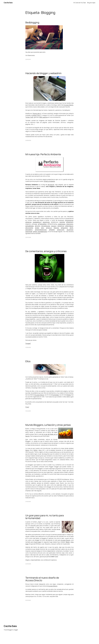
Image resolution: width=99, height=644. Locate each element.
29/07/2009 (28, 237)
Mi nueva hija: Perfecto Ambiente (43, 154)
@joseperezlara (43, 232)
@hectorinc (70, 224)
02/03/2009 (28, 564)
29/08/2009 (28, 140)
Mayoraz (56, 228)
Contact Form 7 (36, 115)
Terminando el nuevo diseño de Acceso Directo (42, 579)
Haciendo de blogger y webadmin (43, 73)
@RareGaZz (70, 222)
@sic (43, 228)
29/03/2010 (28, 59)
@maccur (49, 228)
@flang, (35, 232)
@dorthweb (29, 232)
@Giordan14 (29, 230)
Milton (35, 450)
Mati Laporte (43, 117)
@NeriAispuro (69, 226)
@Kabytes (28, 222)
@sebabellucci (37, 222)
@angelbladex (30, 226)
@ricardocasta (46, 226)
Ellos (28, 361)
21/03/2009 (28, 502)
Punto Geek (37, 542)
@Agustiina (64, 228)
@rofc (72, 228)
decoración (51, 185)
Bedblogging (32, 23)
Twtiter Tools (29, 117)
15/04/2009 (28, 411)
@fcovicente (29, 228)
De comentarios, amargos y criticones (46, 251)
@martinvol (61, 226)
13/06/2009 (28, 347)
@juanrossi (70, 230)
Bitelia (69, 395)
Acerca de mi (37, 113)
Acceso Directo (69, 105)
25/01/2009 (28, 600)
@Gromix (38, 226)
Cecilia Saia (8, 3)
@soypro (54, 226)
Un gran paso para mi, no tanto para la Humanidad (45, 517)
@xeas (37, 228)
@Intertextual (69, 220)
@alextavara (62, 224)
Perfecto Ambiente (49, 181)
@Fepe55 (52, 230)
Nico (40, 450)
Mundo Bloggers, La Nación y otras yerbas (48, 425)
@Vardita (62, 222)
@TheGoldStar (42, 224)
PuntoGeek (55, 395)
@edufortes (46, 222)
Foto (27, 407)
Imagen (28, 343)
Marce (27, 450)
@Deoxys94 (61, 230)
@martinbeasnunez (41, 230)
